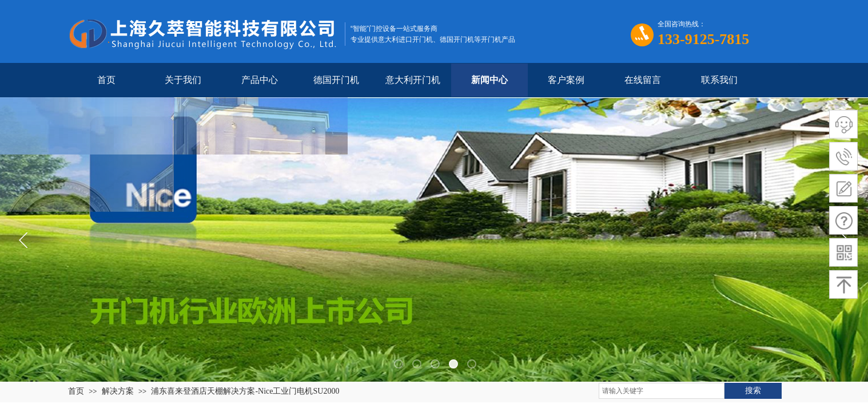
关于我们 (183, 80)
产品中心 (260, 80)
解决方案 (118, 391)
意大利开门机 (413, 80)
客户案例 (566, 80)
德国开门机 (336, 80)
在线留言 (643, 80)
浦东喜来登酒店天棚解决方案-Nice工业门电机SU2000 (245, 391)
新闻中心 (489, 80)
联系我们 (719, 80)
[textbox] (662, 391)
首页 (106, 80)
